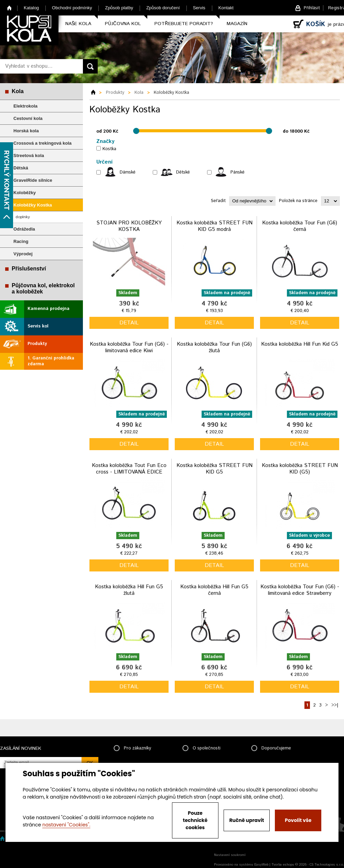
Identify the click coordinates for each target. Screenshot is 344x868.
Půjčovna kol (123, 24)
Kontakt (226, 8)
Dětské (183, 172)
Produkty (37, 344)
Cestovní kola (28, 118)
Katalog (31, 8)
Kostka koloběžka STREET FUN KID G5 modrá (214, 226)
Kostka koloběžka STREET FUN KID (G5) (300, 469)
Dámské (128, 172)
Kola (18, 91)
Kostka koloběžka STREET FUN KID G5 (214, 469)
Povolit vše (298, 820)
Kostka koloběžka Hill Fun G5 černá (214, 590)
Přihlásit (312, 8)
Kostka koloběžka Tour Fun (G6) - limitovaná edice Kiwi (129, 348)
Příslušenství (29, 269)
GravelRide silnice (33, 180)
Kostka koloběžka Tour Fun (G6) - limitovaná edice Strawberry (300, 590)
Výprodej (23, 254)
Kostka (109, 149)
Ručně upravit (246, 820)
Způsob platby (119, 8)
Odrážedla (24, 229)
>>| (335, 705)
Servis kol (38, 326)
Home (9, 8)
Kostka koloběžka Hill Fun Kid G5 (300, 344)
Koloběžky (25, 193)
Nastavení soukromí (230, 855)
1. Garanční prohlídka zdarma (51, 361)
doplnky (23, 217)
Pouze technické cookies (195, 820)
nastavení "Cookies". (66, 825)
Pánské (238, 172)
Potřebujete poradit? (184, 24)
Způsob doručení (163, 8)
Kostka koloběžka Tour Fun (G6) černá (300, 226)
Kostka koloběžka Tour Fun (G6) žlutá (214, 348)
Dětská (21, 168)
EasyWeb (261, 865)
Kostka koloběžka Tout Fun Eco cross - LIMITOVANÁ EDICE (129, 469)
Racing (21, 241)
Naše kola (78, 24)
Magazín (237, 24)
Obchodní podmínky (72, 8)
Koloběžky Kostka (33, 205)
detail (129, 323)
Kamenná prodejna (49, 309)
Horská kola (26, 131)
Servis (199, 8)
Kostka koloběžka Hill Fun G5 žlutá (129, 590)
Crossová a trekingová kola (42, 143)
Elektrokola (25, 106)
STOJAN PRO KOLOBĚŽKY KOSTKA (129, 226)
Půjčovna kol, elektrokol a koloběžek (43, 288)
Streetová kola (29, 155)
